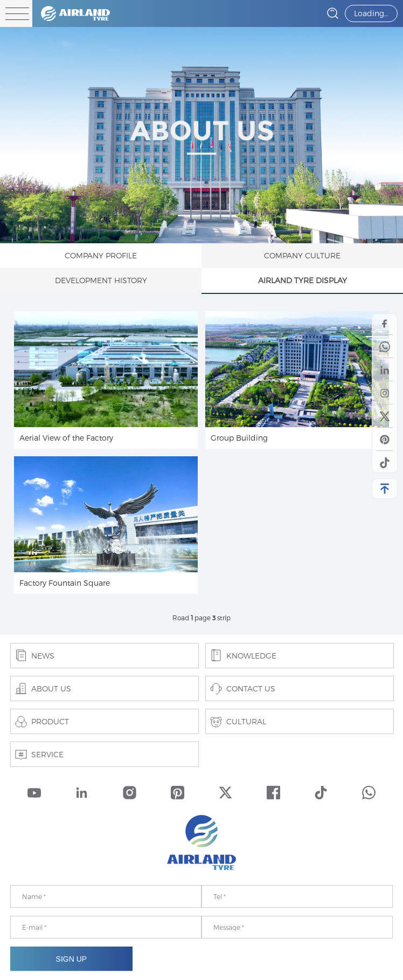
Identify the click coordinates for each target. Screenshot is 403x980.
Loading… (371, 13)
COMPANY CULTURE (302, 255)
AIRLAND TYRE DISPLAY (303, 280)
